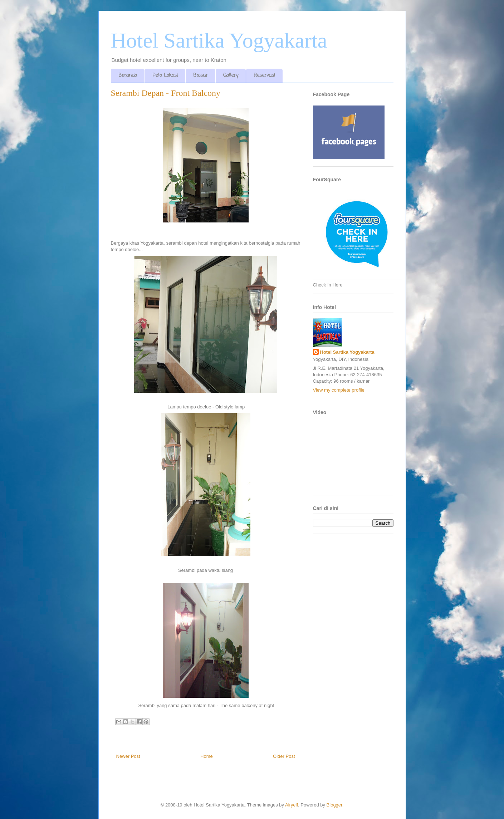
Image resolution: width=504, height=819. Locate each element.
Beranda (128, 76)
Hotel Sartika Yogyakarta (219, 40)
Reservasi (264, 76)
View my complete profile (339, 390)
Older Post (284, 756)
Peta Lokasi (165, 76)
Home (207, 756)
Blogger (334, 805)
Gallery (231, 76)
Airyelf (292, 805)
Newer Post (128, 756)
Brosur (200, 76)
